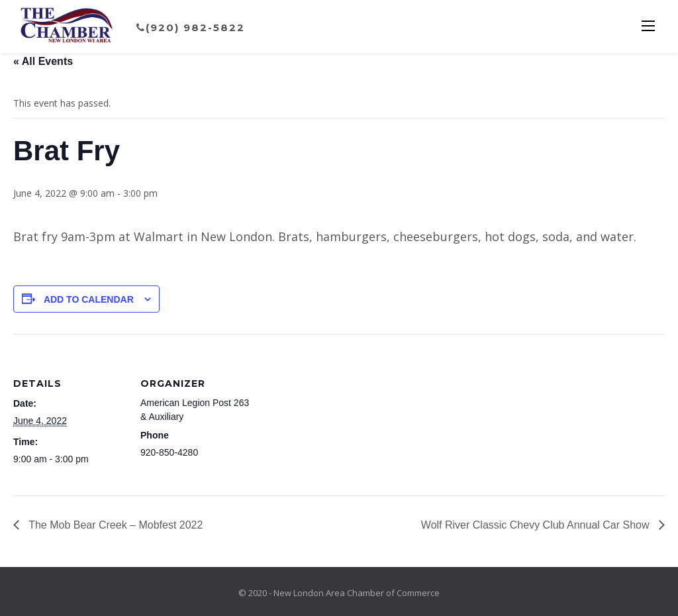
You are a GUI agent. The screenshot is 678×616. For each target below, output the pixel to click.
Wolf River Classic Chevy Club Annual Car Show (537, 525)
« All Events (43, 61)
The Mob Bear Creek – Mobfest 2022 (114, 525)
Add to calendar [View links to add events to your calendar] (89, 299)
